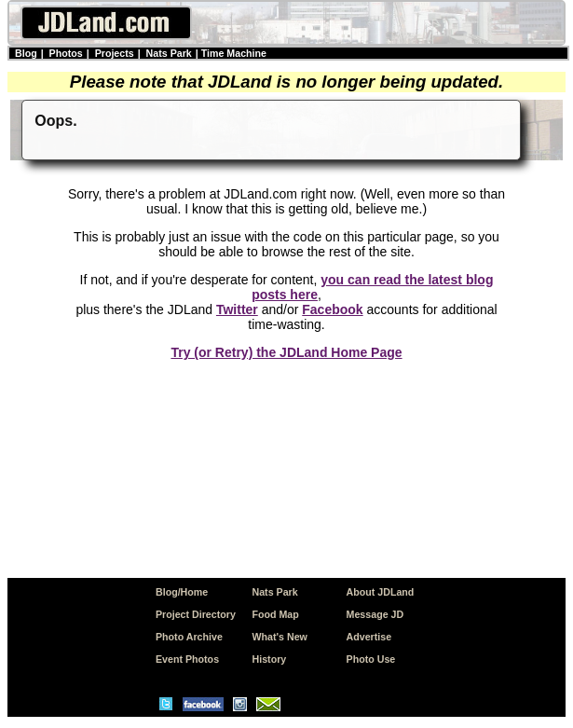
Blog (26, 53)
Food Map (276, 614)
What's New (280, 637)
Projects (115, 53)
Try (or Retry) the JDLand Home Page (286, 352)
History (270, 659)
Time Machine (234, 53)
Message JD (375, 614)
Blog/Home (182, 592)
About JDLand (381, 592)
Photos (66, 53)
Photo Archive (189, 637)
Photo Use (371, 659)
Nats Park (169, 53)
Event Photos (187, 659)
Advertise (369, 637)
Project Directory (196, 614)
